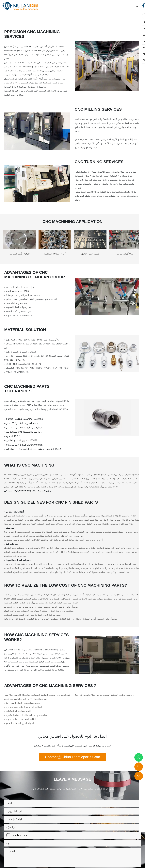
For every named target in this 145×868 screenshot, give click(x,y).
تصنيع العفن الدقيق (90, 254)
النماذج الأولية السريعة (20, 254)
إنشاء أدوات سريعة (125, 254)
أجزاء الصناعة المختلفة (55, 254)
